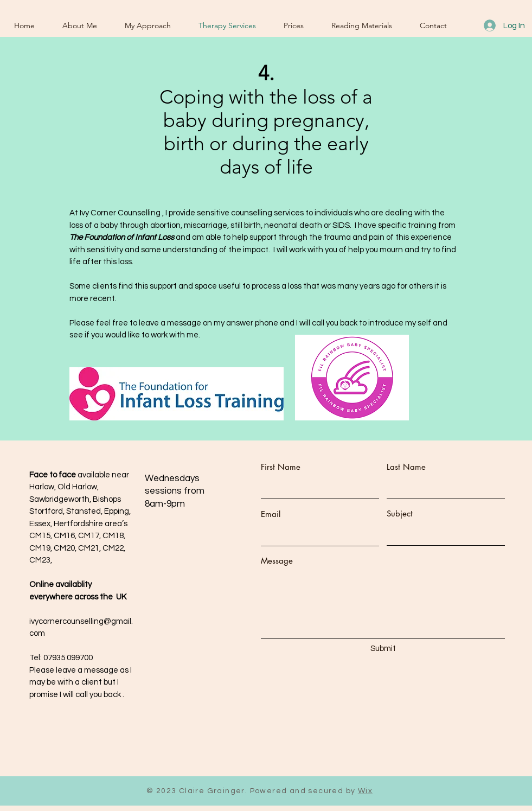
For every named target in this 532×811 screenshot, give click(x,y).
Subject (400, 513)
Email (271, 514)
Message (277, 561)
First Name (281, 467)
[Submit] (383, 649)
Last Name (406, 467)
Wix (365, 791)
